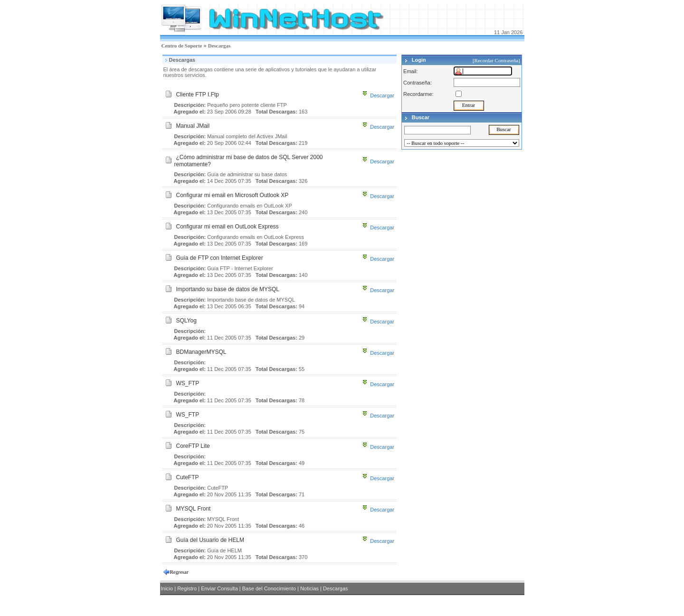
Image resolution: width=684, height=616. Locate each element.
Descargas (219, 46)
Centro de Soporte (182, 46)
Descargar (382, 95)
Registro (187, 588)
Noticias (309, 588)
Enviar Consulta (219, 588)
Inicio (167, 588)
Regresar (179, 572)
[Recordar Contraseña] (497, 60)
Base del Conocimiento (269, 588)
